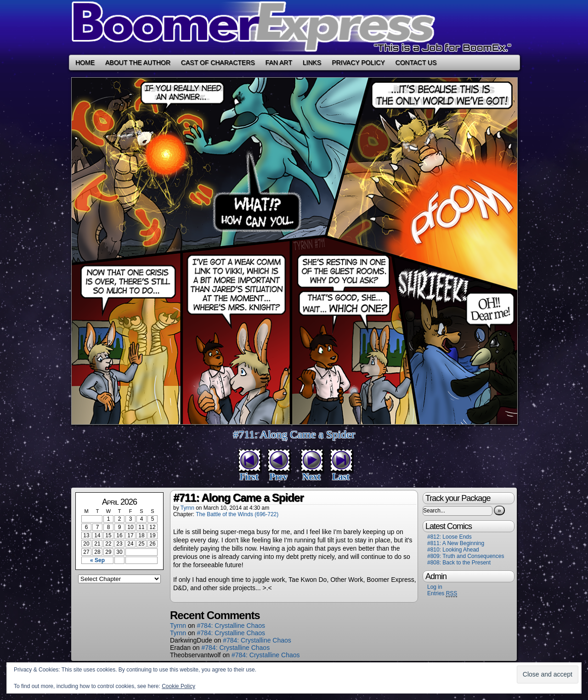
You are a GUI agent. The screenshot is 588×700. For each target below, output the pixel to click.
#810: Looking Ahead (453, 550)
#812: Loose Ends (449, 537)
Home (85, 63)
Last (341, 477)
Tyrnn (187, 508)
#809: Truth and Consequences (466, 556)
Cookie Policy (178, 686)
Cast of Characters (218, 63)
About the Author (138, 63)
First (249, 477)
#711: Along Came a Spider (294, 434)
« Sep (97, 560)
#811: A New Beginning (456, 543)
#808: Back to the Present (459, 563)
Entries (442, 594)
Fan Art (279, 63)
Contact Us (416, 63)
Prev (278, 477)
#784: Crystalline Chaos (231, 626)
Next (311, 477)
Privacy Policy (358, 63)
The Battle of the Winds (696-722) (237, 514)
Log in (435, 587)
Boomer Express (294, 27)
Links (312, 63)
